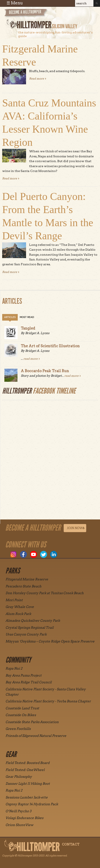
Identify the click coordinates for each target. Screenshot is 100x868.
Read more (38, 78)
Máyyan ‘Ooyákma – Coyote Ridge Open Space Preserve (50, 641)
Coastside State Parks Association (32, 722)
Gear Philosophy (19, 777)
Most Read (27, 317)
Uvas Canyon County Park (26, 634)
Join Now (75, 528)
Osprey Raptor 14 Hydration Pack (32, 804)
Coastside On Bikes (21, 715)
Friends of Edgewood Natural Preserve (36, 736)
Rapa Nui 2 (14, 668)
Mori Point (14, 600)
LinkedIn (54, 554)
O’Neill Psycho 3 (18, 811)
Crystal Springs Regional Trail (30, 628)
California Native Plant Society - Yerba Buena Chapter (48, 701)
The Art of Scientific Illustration (50, 346)
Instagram (13, 554)
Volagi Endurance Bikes (24, 818)
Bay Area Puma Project (24, 675)
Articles (10, 317)
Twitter (44, 554)
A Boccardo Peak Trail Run (45, 371)
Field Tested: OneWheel (25, 770)
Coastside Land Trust (22, 708)
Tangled (28, 328)
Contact (71, 844)
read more (31, 359)
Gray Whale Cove (20, 607)
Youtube (33, 554)
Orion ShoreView (19, 825)
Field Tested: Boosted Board (27, 763)
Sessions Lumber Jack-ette (27, 797)
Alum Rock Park (18, 614)
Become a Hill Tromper (28, 14)
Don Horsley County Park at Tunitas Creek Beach (45, 593)
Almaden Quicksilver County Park (33, 621)
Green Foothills (18, 729)
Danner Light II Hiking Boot (28, 784)
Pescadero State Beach (23, 586)
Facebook (23, 554)
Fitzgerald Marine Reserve (27, 579)
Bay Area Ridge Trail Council (29, 682)
